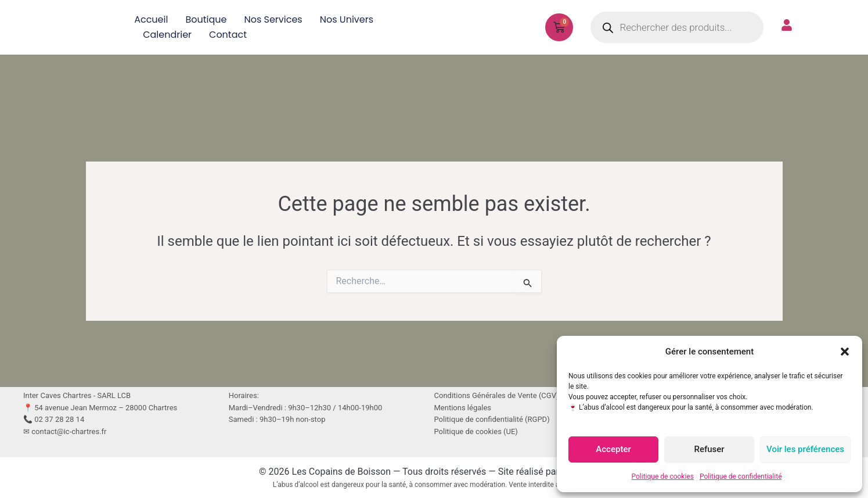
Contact (228, 35)
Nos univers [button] (347, 19)
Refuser (709, 449)
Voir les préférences (805, 449)
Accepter (613, 449)
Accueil (151, 19)
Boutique (206, 19)
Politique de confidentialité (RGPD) (492, 419)
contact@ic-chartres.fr (69, 431)
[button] (845, 352)
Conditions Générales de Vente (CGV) (497, 395)
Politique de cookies (663, 476)
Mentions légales (463, 408)
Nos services (273, 19)
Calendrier (167, 35)
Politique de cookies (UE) (476, 431)
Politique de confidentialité (741, 476)
